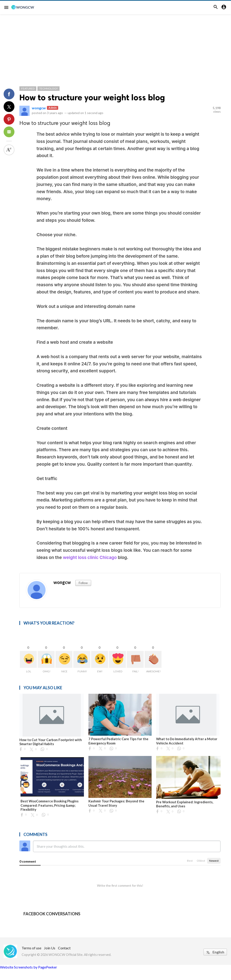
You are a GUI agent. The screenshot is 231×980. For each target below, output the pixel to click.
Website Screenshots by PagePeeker (29, 967)
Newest (214, 861)
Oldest (201, 861)
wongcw (39, 108)
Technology (49, 88)
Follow (83, 583)
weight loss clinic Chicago (90, 558)
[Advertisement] (115, 48)
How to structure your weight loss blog (92, 97)
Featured (28, 88)
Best (190, 861)
